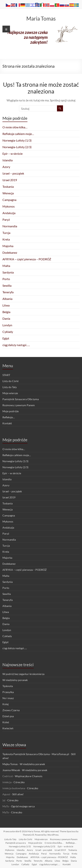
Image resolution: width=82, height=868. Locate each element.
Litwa (6, 305)
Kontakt (7, 423)
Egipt (6, 338)
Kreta (6, 239)
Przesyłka (8, 692)
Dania (6, 318)
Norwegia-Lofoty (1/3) (17, 140)
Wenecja (8, 193)
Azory (6, 167)
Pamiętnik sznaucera (16, 843)
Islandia (8, 160)
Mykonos (9, 206)
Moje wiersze (10, 393)
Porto (6, 279)
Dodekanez (10, 252)
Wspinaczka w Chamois (29, 776)
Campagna (9, 200)
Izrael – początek (13, 173)
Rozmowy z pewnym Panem (19, 405)
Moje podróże (11, 411)
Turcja (6, 233)
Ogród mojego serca (23, 806)
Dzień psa (8, 716)
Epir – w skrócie (13, 154)
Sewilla (7, 285)
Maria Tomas (41, 18)
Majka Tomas (10, 764)
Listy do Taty (10, 387)
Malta (6, 266)
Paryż (6, 219)
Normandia (10, 226)
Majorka (8, 246)
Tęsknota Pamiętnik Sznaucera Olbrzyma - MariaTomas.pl (36, 754)
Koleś (6, 722)
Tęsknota (8, 686)
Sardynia (8, 272)
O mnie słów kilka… (15, 127)
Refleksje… (9, 417)
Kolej (6, 704)
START (6, 375)
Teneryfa (8, 292)
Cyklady (8, 332)
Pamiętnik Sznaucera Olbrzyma (21, 399)
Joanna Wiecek (11, 770)
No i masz (8, 698)
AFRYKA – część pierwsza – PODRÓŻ (27, 259)
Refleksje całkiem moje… (18, 134)
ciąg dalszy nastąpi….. (16, 345)
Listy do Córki (11, 381)
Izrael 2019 (10, 180)
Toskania (8, 187)
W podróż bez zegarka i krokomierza (23, 674)
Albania (7, 299)
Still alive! (18, 794)
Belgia (6, 312)
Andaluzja (9, 213)
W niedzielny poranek (15, 680)
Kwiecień (8, 728)
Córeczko (19, 782)
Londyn (7, 325)
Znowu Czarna (11, 710)
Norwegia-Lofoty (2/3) (17, 147)
